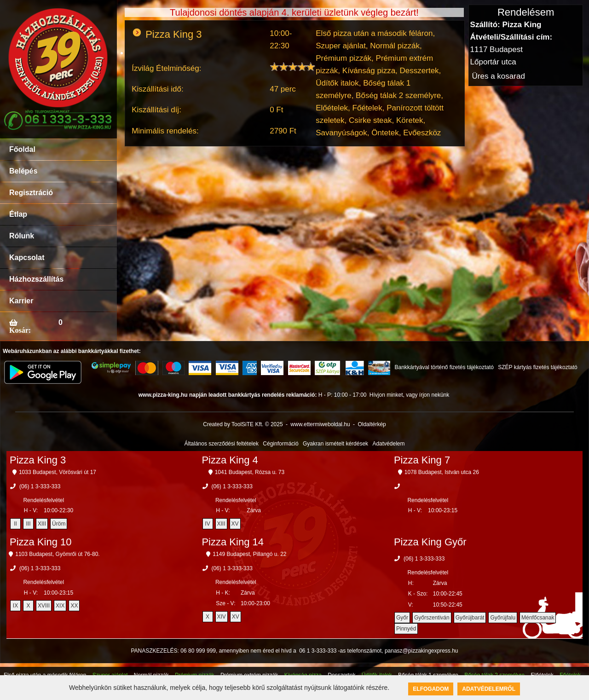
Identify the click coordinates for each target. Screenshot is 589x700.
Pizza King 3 (38, 460)
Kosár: (20, 330)
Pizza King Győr (430, 542)
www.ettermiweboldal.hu (320, 424)
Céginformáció (280, 444)
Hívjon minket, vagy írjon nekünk (409, 395)
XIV (222, 617)
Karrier (21, 301)
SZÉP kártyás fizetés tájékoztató (538, 367)
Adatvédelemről (489, 689)
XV (235, 524)
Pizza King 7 (422, 460)
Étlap (18, 214)
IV (207, 524)
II (15, 524)
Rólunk (22, 236)
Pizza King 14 (233, 542)
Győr (402, 618)
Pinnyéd (406, 629)
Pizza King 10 (41, 542)
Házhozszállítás (36, 279)
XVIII (44, 606)
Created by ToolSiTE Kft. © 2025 (243, 424)
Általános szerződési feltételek (222, 444)
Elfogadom (431, 689)
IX (15, 606)
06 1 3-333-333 (318, 651)
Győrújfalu (503, 618)
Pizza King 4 (230, 460)
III (29, 524)
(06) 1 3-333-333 (40, 486)
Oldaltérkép (372, 424)
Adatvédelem (388, 444)
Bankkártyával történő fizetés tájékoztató (444, 367)
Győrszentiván (432, 618)
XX (74, 606)
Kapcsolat (27, 257)
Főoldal (22, 149)
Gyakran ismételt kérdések (335, 444)
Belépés (23, 171)
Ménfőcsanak (538, 618)
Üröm (59, 524)
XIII (42, 524)
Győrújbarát (470, 618)
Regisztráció (31, 193)
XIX (60, 606)
